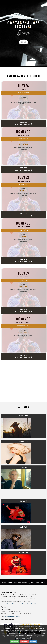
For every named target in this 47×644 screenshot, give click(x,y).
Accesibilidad (34, 604)
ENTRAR (23, 42)
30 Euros (23, 310)
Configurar (33, 642)
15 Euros (23, 168)
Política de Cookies (26, 604)
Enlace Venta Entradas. (22, 124)
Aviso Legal (9, 604)
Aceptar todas (15, 642)
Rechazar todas (24, 642)
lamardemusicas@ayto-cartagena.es (12, 616)
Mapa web (3, 604)
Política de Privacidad (17, 604)
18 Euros (23, 122)
